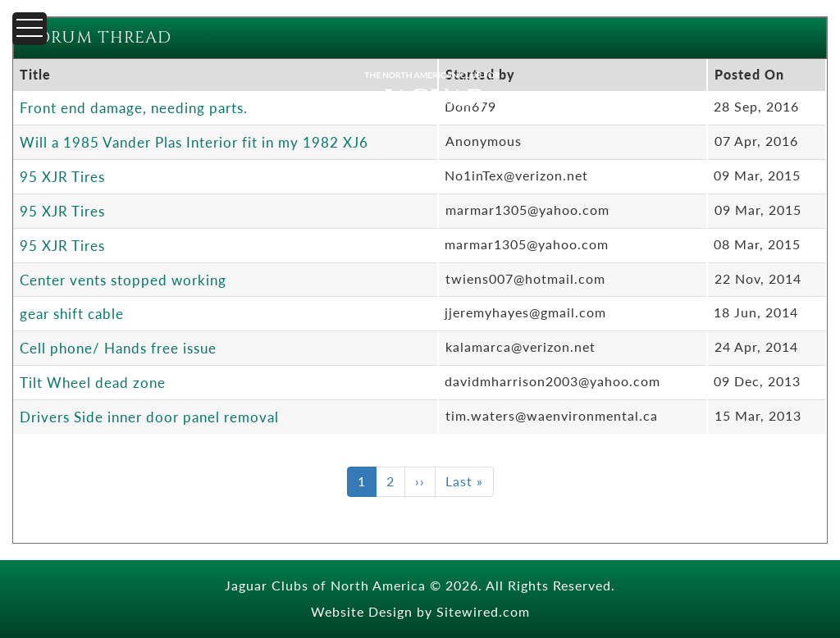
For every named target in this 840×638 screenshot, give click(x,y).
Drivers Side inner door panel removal (149, 417)
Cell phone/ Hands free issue (118, 348)
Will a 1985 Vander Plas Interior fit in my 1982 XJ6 (194, 142)
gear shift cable (72, 313)
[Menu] (30, 29)
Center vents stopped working (123, 280)
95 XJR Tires (62, 176)
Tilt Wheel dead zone (93, 382)
